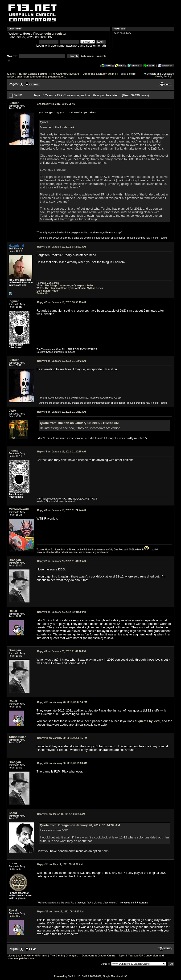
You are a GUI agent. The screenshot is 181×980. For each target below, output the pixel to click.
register (61, 34)
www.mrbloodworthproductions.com (57, 552)
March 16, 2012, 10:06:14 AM (61, 814)
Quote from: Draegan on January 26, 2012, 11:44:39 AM (80, 825)
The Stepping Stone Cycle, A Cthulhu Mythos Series (74, 288)
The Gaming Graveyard (65, 74)
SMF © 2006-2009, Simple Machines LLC (105, 976)
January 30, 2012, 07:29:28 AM (62, 763)
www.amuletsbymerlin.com (94, 552)
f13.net (11, 74)
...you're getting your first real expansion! (67, 112)
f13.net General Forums (33, 74)
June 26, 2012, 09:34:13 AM (60, 912)
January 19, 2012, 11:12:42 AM (62, 361)
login (47, 34)
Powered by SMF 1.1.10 (67, 976)
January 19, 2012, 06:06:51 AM (56, 104)
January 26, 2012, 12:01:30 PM (62, 612)
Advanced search (94, 56)
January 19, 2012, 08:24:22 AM (62, 247)
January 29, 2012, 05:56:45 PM (62, 738)
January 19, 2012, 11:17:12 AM (62, 412)
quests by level (149, 721)
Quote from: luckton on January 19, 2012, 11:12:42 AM (79, 423)
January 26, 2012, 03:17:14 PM (62, 702)
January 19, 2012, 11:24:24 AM (62, 510)
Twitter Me (42, 293)
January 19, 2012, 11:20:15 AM (62, 452)
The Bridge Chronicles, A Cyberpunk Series (69, 286)
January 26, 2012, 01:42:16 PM (62, 651)
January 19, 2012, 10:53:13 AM (62, 302)
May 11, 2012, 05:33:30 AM (60, 864)
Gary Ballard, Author (48, 291)
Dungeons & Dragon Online (99, 74)
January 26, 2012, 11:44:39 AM (62, 561)
